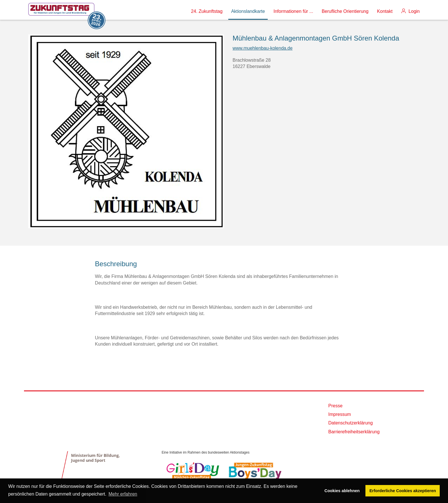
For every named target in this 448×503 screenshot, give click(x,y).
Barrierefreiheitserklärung (354, 432)
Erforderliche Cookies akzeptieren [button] (403, 491)
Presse (335, 406)
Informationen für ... (293, 11)
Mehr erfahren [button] (123, 494)
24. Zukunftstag (207, 11)
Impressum (340, 414)
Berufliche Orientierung (345, 11)
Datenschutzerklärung (351, 423)
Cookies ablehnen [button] (342, 491)
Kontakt (385, 11)
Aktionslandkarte (248, 11)
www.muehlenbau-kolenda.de (263, 48)
